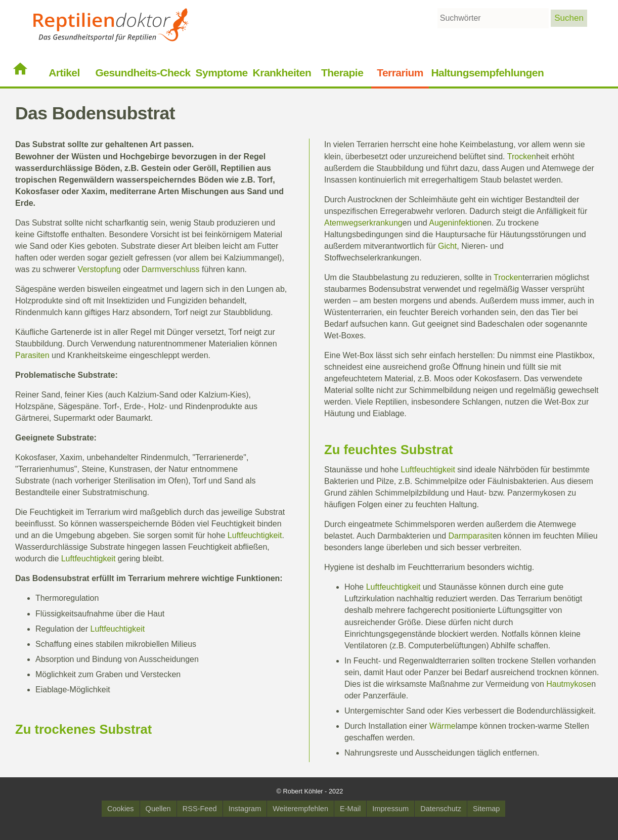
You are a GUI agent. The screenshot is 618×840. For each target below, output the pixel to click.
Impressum (390, 809)
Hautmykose (569, 684)
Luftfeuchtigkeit (255, 535)
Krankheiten (282, 73)
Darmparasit (470, 536)
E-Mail (350, 809)
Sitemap (486, 809)
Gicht (447, 246)
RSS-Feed (200, 809)
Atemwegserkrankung (363, 223)
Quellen (158, 809)
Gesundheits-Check (143, 73)
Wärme (443, 726)
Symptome (222, 73)
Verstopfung (99, 269)
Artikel (64, 73)
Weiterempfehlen (300, 809)
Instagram (245, 809)
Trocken (522, 157)
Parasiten (32, 355)
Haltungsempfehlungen (487, 73)
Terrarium (400, 73)
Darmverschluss (171, 269)
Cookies (121, 809)
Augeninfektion (456, 223)
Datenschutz (441, 809)
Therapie (342, 73)
